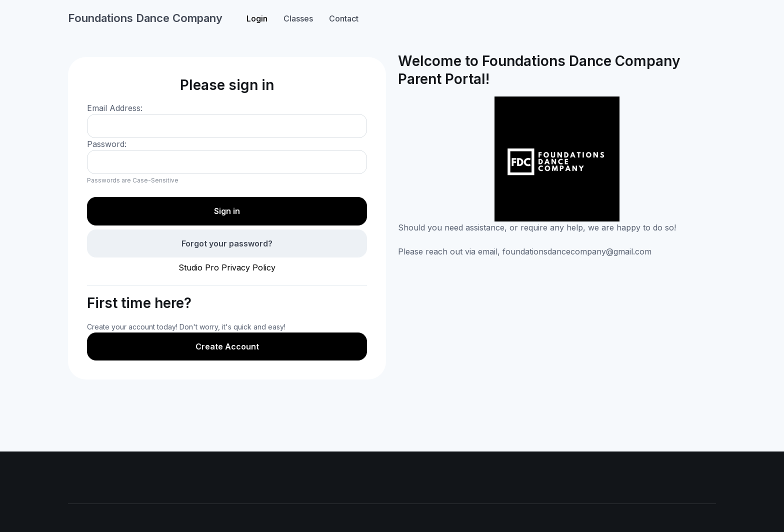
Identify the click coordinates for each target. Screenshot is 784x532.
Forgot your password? (227, 243)
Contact (344, 18)
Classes (298, 18)
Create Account (227, 346)
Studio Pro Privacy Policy (227, 267)
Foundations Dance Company (145, 18)
